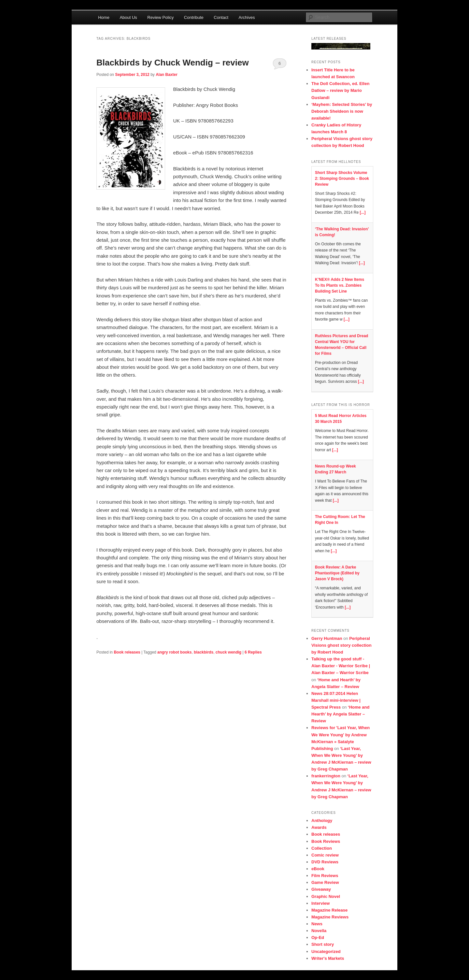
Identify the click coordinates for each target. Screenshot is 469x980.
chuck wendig (228, 652)
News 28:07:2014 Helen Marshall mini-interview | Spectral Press (336, 700)
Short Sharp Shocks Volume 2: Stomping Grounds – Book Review (342, 179)
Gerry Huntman (327, 638)
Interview (320, 903)
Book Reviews (326, 841)
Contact (221, 17)
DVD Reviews (325, 862)
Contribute (194, 17)
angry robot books (174, 652)
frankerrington (326, 776)
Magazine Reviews (330, 917)
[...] (362, 212)
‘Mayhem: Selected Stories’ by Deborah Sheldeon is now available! (342, 111)
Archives (247, 17)
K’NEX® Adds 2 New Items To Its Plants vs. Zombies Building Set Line (340, 285)
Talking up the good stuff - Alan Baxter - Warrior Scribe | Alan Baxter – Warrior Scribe (341, 666)
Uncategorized (326, 951)
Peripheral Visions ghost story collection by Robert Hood (341, 645)
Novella (319, 931)
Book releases (127, 652)
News (317, 924)
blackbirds (204, 652)
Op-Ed (318, 937)
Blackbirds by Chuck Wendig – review (173, 63)
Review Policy (160, 17)
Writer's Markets (328, 958)
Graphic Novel (326, 896)
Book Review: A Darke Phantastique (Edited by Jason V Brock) (337, 573)
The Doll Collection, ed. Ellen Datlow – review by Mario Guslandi (340, 90)
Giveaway (321, 889)
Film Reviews (325, 876)
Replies (253, 652)
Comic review (325, 855)
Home (104, 17)
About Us (128, 17)
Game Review (325, 882)
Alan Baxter (167, 75)
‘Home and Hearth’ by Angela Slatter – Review (341, 714)
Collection (322, 848)
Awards (319, 827)
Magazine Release (329, 910)
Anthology (322, 821)
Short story (323, 944)
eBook (318, 869)
